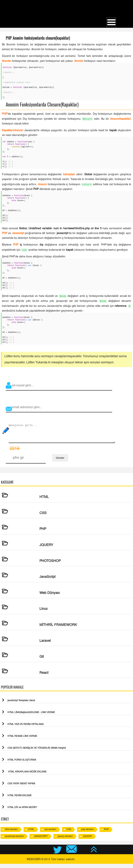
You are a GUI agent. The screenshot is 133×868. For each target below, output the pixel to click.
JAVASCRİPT (41, 841)
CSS (69, 834)
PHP (106, 834)
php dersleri (88, 834)
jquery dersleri (65, 841)
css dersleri (50, 834)
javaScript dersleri (14, 841)
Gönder (60, 462)
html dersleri (11, 834)
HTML (31, 834)
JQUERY (87, 841)
